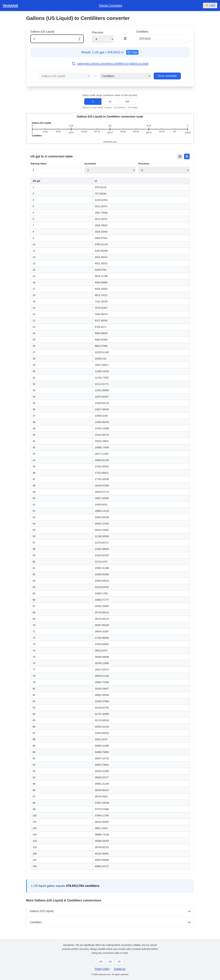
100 (127, 102)
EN (101, 962)
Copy (132, 52)
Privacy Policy (102, 969)
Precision (144, 164)
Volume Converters (111, 5)
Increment (90, 164)
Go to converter (167, 76)
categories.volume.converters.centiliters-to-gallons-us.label (110, 64)
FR (119, 962)
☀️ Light (210, 5)
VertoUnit (10, 5)
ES (110, 962)
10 (110, 102)
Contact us (120, 969)
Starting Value (38, 164)
